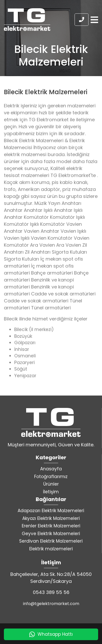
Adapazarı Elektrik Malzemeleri (51, 511)
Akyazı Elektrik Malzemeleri (51, 518)
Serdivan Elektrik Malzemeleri (51, 541)
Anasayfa (51, 469)
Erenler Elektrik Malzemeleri (51, 526)
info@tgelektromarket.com (51, 604)
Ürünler (51, 484)
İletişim (51, 492)
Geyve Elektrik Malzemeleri (51, 534)
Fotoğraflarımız (51, 477)
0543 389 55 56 (51, 592)
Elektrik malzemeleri (51, 549)
